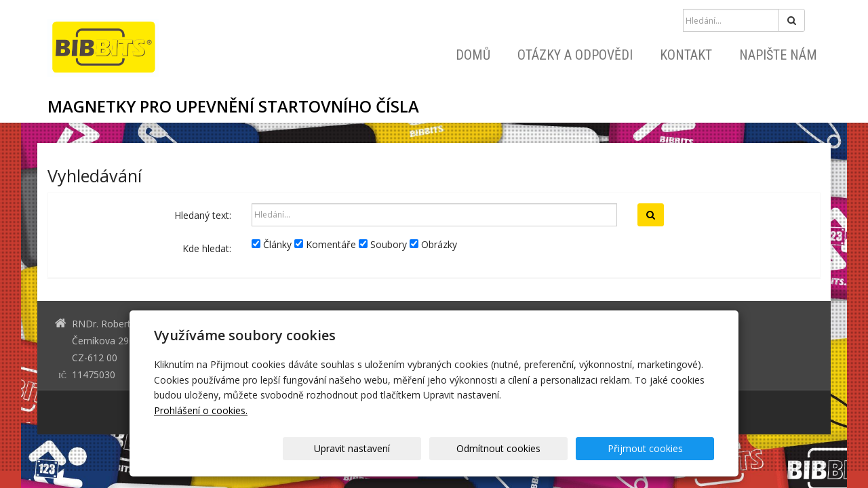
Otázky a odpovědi (575, 55)
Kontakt (686, 55)
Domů (473, 55)
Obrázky (433, 244)
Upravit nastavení (439, 448)
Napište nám (778, 55)
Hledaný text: (203, 215)
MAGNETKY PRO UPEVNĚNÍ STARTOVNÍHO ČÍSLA (233, 106)
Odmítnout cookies (551, 448)
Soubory (383, 244)
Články (272, 244)
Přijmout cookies (662, 448)
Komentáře (325, 244)
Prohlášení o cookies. (201, 410)
